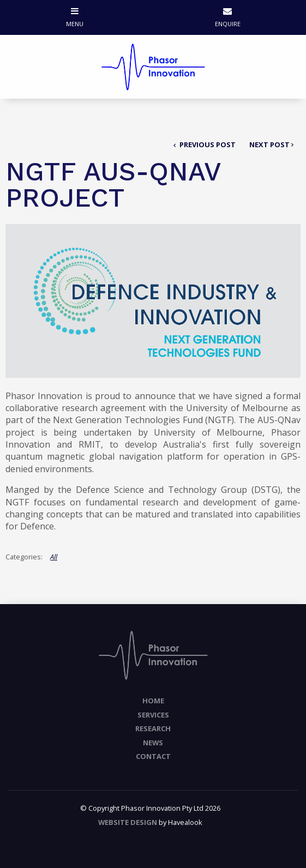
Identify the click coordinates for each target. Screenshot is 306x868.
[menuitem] (153, 701)
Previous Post (207, 144)
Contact (153, 756)
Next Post (269, 144)
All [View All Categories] (54, 557)
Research (153, 728)
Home (153, 701)
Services (153, 715)
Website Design (128, 822)
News (153, 743)
